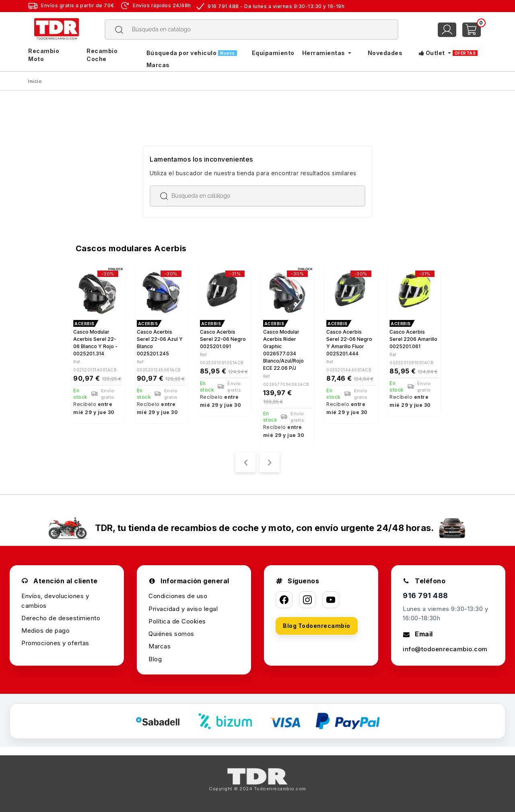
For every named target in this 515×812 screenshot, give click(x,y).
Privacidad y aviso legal (183, 609)
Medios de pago (45, 631)
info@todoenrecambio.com (445, 649)
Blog (155, 659)
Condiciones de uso (178, 596)
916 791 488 (425, 596)
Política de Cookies (177, 621)
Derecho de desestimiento (61, 618)
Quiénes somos (171, 634)
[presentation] (245, 462)
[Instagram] (307, 600)
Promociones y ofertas (55, 643)
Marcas (160, 646)
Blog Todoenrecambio (317, 626)
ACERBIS (84, 324)
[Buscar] (252, 30)
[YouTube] (331, 600)
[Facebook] (284, 600)
